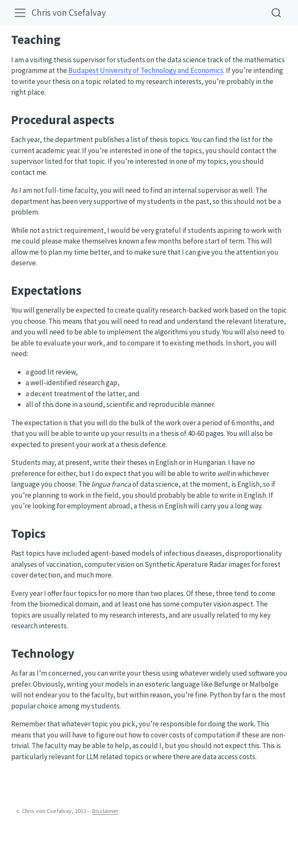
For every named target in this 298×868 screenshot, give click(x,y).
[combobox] (277, 13)
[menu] (20, 13)
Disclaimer (105, 811)
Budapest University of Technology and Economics (146, 70)
